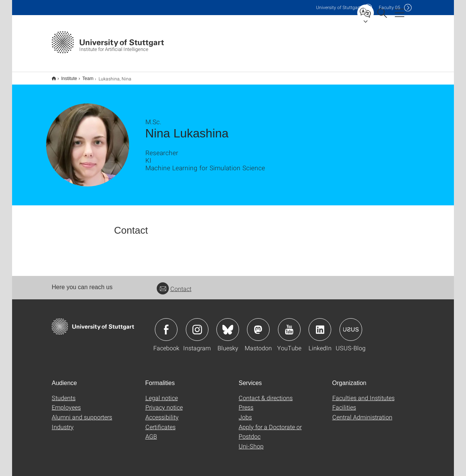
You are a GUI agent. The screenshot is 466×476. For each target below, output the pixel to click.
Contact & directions (266, 393)
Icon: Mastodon (258, 325)
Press (246, 402)
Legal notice (162, 393)
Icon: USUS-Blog (351, 325)
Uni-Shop (251, 441)
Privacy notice (164, 402)
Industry (63, 422)
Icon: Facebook (166, 325)
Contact (174, 284)
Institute (65, 76)
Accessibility (162, 412)
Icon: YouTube (289, 325)
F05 (390, 7)
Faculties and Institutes (363, 393)
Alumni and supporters (82, 412)
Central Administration (362, 412)
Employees (66, 402)
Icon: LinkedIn (320, 325)
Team (84, 76)
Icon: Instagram (197, 325)
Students (64, 393)
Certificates (160, 422)
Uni (338, 7)
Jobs (245, 412)
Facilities (344, 402)
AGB (151, 431)
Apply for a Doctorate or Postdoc (270, 427)
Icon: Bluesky (228, 325)
